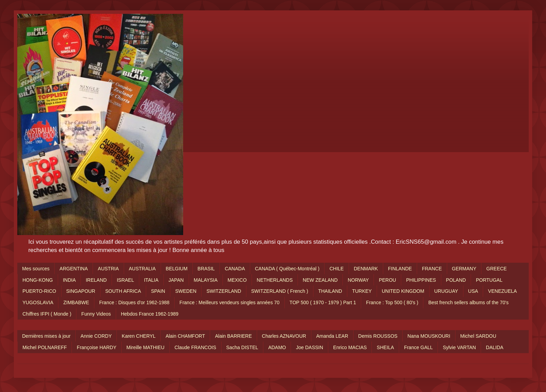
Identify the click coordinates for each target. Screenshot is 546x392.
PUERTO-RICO (39, 291)
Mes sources (36, 269)
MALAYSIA (206, 280)
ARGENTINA (74, 269)
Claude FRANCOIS (195, 347)
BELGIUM (177, 269)
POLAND (456, 280)
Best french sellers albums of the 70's (468, 302)
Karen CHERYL (139, 336)
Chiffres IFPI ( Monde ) (47, 314)
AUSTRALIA (142, 269)
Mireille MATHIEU (145, 347)
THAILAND (330, 291)
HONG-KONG (38, 280)
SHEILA (385, 347)
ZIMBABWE (76, 302)
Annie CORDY (96, 336)
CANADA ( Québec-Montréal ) (287, 269)
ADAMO (277, 347)
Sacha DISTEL (242, 347)
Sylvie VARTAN (459, 347)
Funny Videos (96, 314)
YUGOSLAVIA (38, 302)
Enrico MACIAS (350, 347)
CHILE (336, 269)
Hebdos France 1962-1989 (150, 314)
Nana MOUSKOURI (429, 336)
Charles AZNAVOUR (284, 336)
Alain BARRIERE (233, 336)
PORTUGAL (489, 280)
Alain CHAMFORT (185, 336)
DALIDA (495, 347)
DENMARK (366, 269)
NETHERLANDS (275, 280)
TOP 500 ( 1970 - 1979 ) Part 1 (323, 302)
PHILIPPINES (421, 280)
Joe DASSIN (309, 347)
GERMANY (464, 269)
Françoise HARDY (96, 347)
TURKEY (362, 291)
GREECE (496, 269)
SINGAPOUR (81, 291)
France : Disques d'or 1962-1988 (134, 302)
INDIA (69, 280)
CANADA (235, 269)
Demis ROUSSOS (378, 336)
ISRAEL (125, 280)
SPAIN (158, 291)
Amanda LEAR (332, 336)
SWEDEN (186, 291)
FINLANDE (400, 269)
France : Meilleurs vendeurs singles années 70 (229, 302)
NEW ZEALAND (320, 280)
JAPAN (176, 280)
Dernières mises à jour (46, 336)
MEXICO (237, 280)
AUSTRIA (108, 269)
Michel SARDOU (478, 336)
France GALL (418, 347)
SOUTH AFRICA (123, 291)
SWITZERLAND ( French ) (280, 291)
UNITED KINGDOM (403, 291)
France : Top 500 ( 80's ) (392, 302)
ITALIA (151, 280)
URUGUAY (446, 291)
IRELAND (96, 280)
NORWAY (358, 280)
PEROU (387, 280)
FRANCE (432, 269)
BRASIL (206, 269)
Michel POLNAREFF (45, 347)
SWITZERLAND (224, 291)
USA (473, 291)
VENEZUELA (502, 291)
